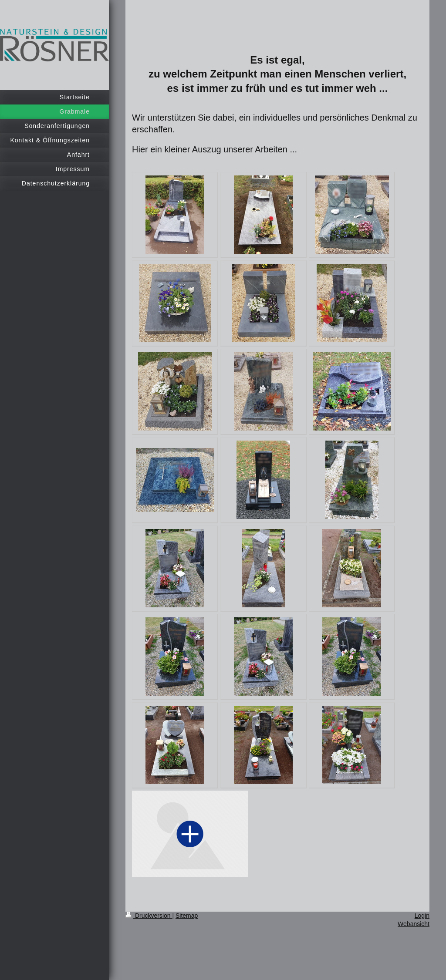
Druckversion (149, 916)
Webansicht (414, 924)
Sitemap (187, 916)
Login (422, 916)
